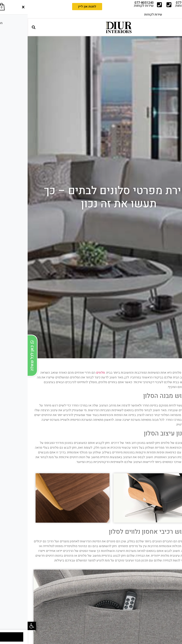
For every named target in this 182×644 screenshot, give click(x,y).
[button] (4, 626)
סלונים (73, 373)
